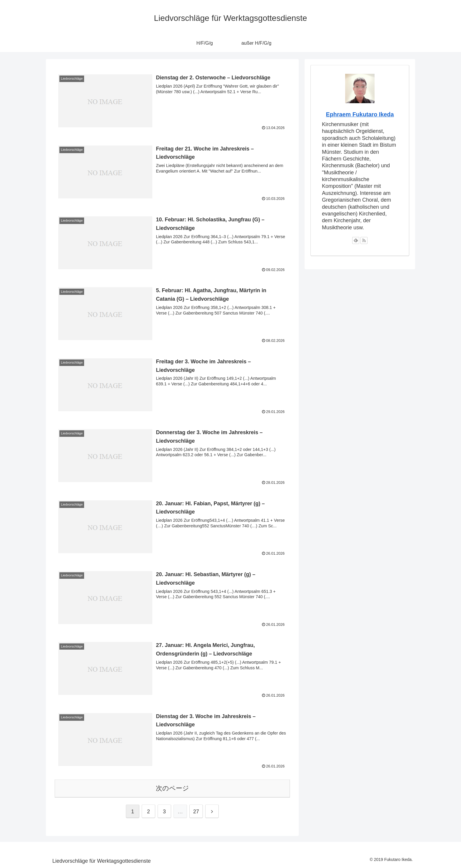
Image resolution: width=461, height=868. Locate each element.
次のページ (172, 788)
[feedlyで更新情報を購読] (356, 240)
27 (196, 812)
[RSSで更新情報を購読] (364, 240)
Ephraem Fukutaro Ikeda (360, 114)
